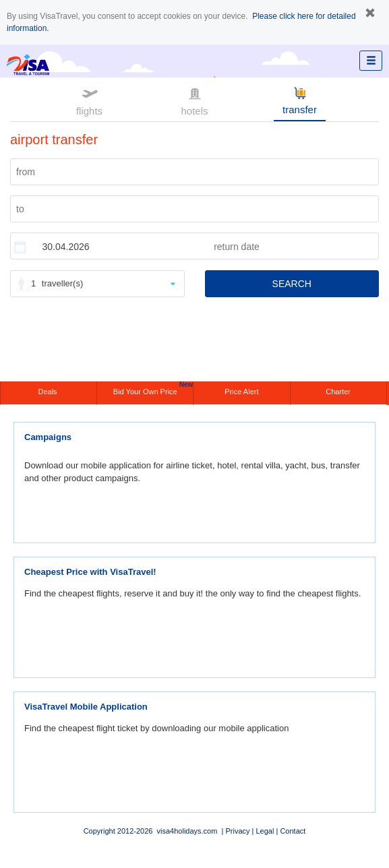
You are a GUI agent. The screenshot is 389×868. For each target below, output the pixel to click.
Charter (338, 392)
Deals (48, 392)
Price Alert (241, 392)
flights (89, 100)
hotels (194, 100)
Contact (293, 831)
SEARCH (292, 284)
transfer (300, 100)
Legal (265, 831)
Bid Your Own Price (153, 389)
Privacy (237, 831)
